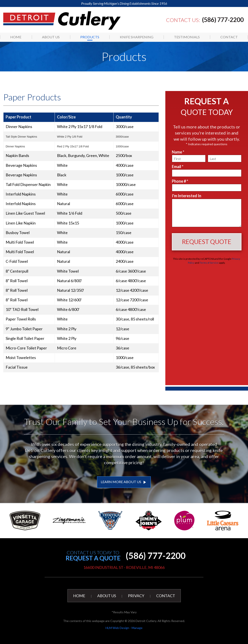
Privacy (136, 596)
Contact (229, 37)
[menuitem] (16, 37)
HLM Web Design (117, 628)
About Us (51, 37)
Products (90, 37)
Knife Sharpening (137, 37)
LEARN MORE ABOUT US (124, 482)
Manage (137, 628)
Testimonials (187, 37)
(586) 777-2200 (223, 20)
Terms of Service (209, 263)
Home (16, 37)
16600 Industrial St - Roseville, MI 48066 (124, 567)
